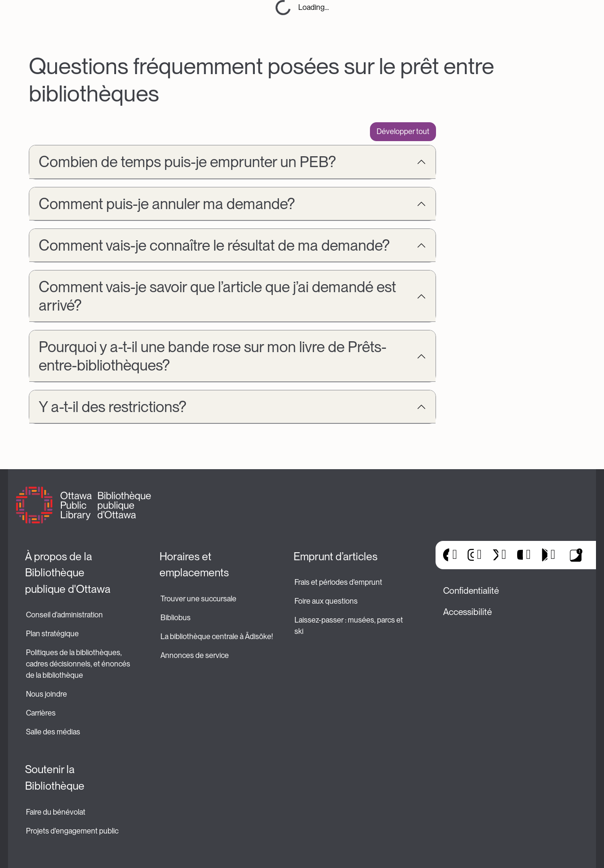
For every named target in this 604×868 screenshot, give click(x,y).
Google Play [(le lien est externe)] (544, 555)
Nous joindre (46, 694)
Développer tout (403, 131)
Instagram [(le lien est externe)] (471, 555)
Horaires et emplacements (194, 565)
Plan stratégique (52, 634)
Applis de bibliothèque (576, 555)
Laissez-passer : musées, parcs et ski (349, 626)
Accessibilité (467, 612)
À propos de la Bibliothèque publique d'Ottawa (68, 573)
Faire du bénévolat (56, 812)
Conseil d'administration (64, 615)
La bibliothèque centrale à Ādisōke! (217, 636)
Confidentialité (471, 591)
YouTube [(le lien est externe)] (520, 555)
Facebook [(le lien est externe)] (446, 555)
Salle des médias (53, 732)
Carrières (41, 713)
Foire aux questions (326, 601)
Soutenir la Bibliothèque (55, 778)
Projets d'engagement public (72, 831)
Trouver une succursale (198, 599)
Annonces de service (195, 655)
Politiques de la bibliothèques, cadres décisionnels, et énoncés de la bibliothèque (79, 664)
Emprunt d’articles (336, 556)
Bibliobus (176, 618)
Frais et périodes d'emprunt (338, 582)
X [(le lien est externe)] (495, 555)
